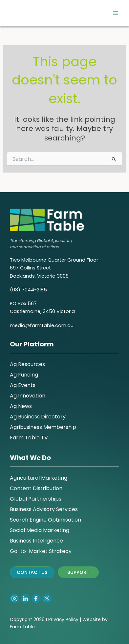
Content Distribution (36, 488)
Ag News (21, 406)
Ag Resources (27, 364)
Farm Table (22, 627)
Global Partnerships (36, 499)
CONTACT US (32, 572)
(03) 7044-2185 (28, 290)
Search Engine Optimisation (45, 520)
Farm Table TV (29, 438)
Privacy (56, 620)
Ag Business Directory (38, 417)
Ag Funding (24, 375)
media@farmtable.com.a (40, 325)
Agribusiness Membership (43, 427)
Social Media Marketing (40, 530)
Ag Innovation (28, 396)
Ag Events (23, 385)
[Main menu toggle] (116, 13)
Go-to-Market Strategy (41, 551)
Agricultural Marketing (39, 478)
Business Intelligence (36, 541)
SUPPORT (78, 572)
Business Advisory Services (44, 509)
